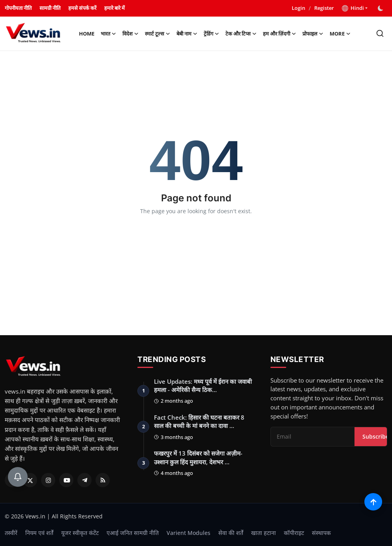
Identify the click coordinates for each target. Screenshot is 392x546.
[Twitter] (30, 480)
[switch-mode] (381, 8)
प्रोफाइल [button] (313, 34)
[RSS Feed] (103, 480)
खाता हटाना (264, 533)
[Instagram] (48, 480)
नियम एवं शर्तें (39, 533)
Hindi (353, 8)
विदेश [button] (130, 34)
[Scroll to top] (373, 502)
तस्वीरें (11, 533)
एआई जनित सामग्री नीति (133, 533)
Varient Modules (188, 533)
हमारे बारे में (114, 8)
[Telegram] (84, 480)
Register (324, 8)
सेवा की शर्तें (231, 533)
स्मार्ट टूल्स (158, 34)
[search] (380, 33)
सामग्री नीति (50, 8)
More (340, 34)
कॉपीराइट (294, 533)
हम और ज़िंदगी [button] (279, 34)
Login (298, 8)
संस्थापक (321, 533)
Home (87, 34)
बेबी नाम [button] (187, 34)
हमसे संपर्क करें (82, 8)
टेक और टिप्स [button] (241, 34)
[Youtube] (66, 480)
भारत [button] (108, 34)
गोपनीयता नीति (18, 8)
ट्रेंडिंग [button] (211, 34)
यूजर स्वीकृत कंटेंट (80, 533)
